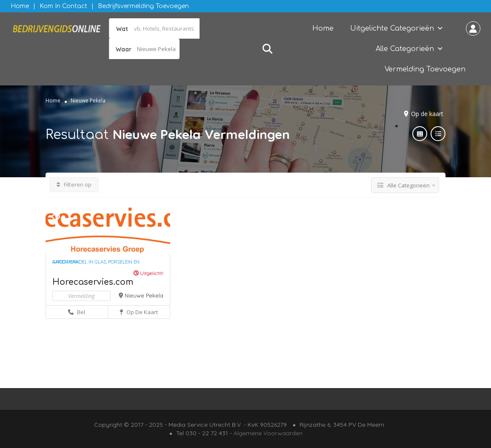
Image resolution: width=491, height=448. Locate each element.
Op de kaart (427, 114)
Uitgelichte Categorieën (392, 28)
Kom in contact (63, 6)
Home (20, 6)
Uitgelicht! (148, 273)
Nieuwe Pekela (144, 295)
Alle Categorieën (405, 49)
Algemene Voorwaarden (268, 433)
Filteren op (74, 184)
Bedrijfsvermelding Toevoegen (143, 6)
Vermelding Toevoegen (425, 69)
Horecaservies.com (93, 282)
